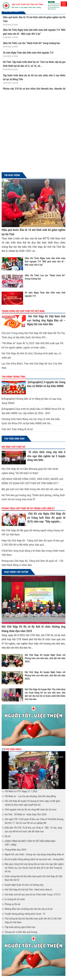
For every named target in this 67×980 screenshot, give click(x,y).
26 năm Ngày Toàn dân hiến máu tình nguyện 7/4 (28, 53)
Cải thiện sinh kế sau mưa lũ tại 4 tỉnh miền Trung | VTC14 (33, 895)
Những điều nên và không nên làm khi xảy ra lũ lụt (29, 909)
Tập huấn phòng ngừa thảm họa (20, 927)
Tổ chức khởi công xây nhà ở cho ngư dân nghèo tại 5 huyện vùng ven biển (46, 456)
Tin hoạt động (12, 175)
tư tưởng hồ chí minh (15, 899)
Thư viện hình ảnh (14, 439)
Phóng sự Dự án (13, 904)
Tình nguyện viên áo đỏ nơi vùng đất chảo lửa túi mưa (31, 810)
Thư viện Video (13, 749)
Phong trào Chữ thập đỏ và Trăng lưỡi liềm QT (28, 508)
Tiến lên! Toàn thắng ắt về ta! (17, 429)
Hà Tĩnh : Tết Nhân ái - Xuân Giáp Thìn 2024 (26, 814)
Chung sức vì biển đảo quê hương (21, 932)
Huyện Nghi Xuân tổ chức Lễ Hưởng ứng (24, 885)
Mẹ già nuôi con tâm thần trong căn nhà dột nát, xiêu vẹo (32, 489)
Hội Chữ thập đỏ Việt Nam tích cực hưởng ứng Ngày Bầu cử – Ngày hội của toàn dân (46, 320)
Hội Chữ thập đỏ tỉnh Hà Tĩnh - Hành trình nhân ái (28, 890)
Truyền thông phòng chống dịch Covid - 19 (25, 914)
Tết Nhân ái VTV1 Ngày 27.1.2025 (21, 791)
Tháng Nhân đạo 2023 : (16, 850)
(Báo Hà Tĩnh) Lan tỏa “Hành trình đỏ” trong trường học (32, 43)
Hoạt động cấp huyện (16, 572)
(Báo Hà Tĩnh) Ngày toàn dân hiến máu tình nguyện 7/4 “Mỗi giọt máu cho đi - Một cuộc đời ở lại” (45, 261)
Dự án (8, 836)
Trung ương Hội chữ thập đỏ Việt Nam (23, 311)
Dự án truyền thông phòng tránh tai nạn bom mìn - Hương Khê (34, 859)
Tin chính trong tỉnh (13, 377)
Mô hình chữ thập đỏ (13, 447)
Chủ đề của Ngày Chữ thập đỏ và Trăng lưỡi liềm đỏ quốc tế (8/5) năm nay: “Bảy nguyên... (46, 518)
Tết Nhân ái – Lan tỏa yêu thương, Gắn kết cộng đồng (30, 796)
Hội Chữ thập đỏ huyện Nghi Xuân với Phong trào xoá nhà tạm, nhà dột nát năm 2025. (45, 658)
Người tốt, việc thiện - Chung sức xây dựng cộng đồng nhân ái (34, 854)
